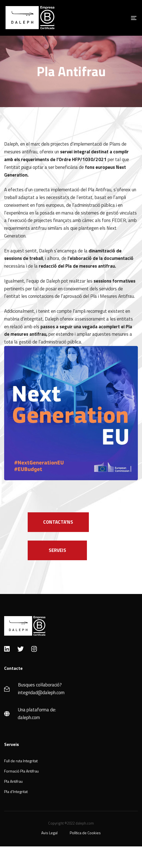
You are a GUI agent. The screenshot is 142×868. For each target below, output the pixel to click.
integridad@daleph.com (41, 693)
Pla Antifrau (13, 781)
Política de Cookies (85, 833)
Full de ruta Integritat (21, 761)
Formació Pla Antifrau (21, 771)
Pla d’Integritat (16, 791)
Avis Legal (49, 833)
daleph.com (29, 717)
